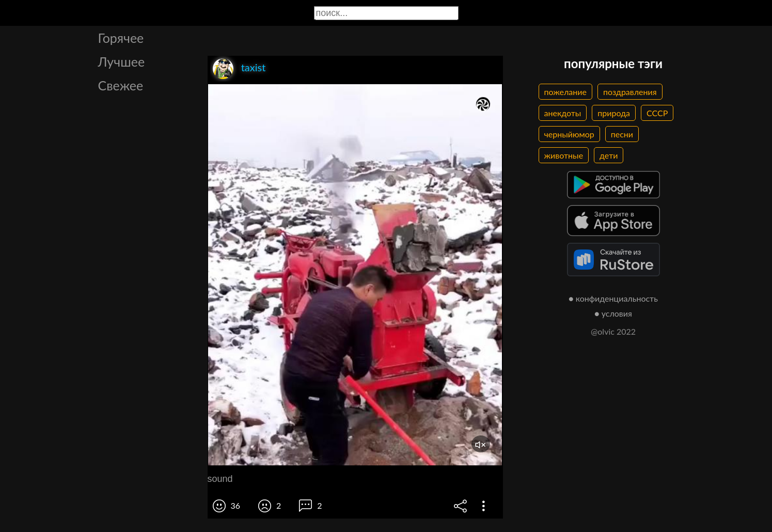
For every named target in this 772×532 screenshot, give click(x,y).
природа (614, 113)
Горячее (121, 38)
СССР (657, 113)
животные (564, 155)
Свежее (121, 85)
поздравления (630, 92)
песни (622, 134)
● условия (613, 313)
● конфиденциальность (613, 298)
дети (609, 155)
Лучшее (122, 61)
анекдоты (563, 113)
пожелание (565, 92)
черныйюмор (569, 134)
